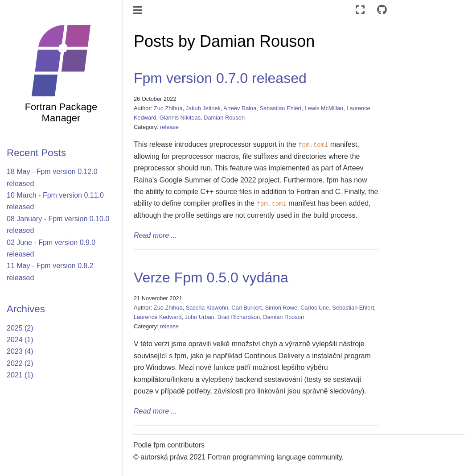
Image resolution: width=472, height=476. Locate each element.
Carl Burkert (246, 308)
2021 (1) (20, 375)
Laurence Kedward (158, 317)
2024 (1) (20, 340)
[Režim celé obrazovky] (360, 10)
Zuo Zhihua (168, 108)
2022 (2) (20, 363)
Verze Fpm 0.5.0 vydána (211, 277)
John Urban (200, 317)
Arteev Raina (240, 108)
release (169, 127)
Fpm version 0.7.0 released (220, 78)
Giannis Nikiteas (180, 118)
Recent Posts (36, 153)
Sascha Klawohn (207, 308)
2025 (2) (20, 328)
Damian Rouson (224, 118)
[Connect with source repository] (382, 10)
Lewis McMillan (324, 108)
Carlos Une (315, 308)
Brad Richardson (239, 317)
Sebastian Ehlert (280, 108)
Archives (26, 309)
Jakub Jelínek (203, 108)
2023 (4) (20, 351)
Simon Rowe (281, 308)
